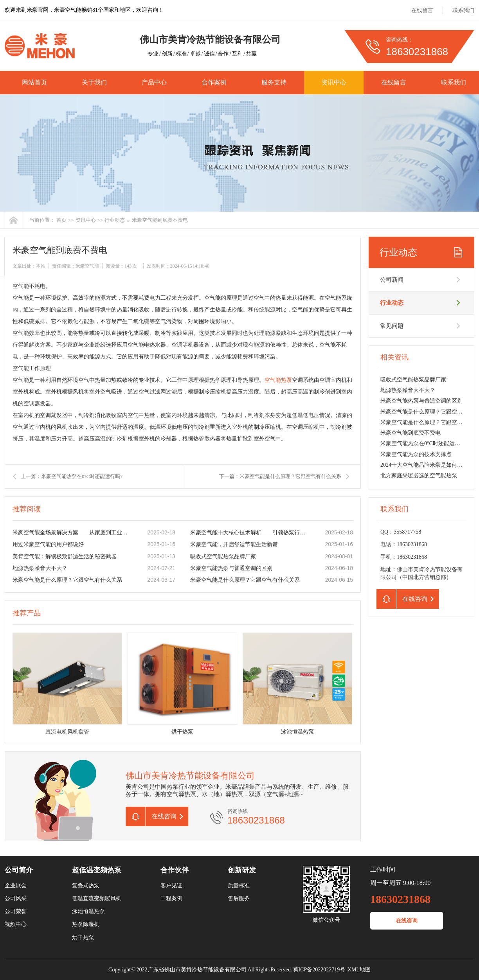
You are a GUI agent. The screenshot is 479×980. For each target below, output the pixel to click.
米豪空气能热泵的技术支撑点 (416, 454)
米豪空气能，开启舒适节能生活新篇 (234, 544)
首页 (61, 220)
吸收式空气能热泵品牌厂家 (223, 557)
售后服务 (239, 898)
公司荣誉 (16, 911)
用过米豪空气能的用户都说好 (48, 544)
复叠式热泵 (86, 886)
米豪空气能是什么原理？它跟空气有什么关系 (67, 580)
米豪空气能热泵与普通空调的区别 (231, 568)
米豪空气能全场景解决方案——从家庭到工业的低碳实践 (72, 533)
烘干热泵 (83, 938)
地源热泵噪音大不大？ (40, 568)
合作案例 (214, 82)
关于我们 (94, 82)
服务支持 (274, 82)
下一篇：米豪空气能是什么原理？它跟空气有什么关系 (280, 476)
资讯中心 (334, 82)
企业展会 (16, 886)
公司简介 (19, 870)
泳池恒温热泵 (88, 911)
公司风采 (16, 898)
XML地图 (359, 970)
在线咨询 (407, 921)
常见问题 (392, 326)
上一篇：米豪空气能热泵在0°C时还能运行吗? (72, 476)
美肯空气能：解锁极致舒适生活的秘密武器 (65, 557)
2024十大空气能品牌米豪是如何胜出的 (427, 465)
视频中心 (16, 924)
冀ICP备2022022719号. (320, 970)
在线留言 (422, 10)
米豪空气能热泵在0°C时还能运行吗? (424, 443)
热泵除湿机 (86, 924)
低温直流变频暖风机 (97, 898)
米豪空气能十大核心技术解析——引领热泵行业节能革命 (249, 533)
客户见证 (171, 886)
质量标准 (239, 886)
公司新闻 (392, 280)
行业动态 (115, 220)
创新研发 (242, 870)
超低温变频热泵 (97, 870)
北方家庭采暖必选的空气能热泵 (419, 476)
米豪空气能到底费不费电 (160, 220)
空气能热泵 (278, 380)
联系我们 (463, 10)
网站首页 (34, 82)
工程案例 (171, 898)
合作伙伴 (175, 870)
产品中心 (154, 82)
